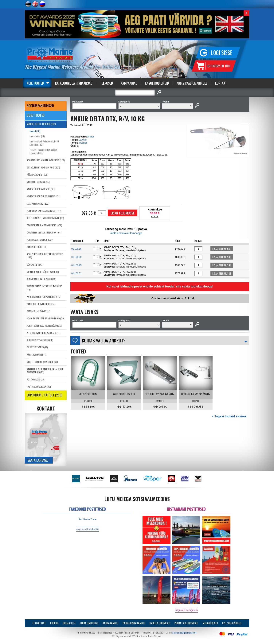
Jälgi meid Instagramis (186, 610)
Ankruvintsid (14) (37, 136)
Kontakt (221, 83)
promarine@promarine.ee (184, 632)
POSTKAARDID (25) (36, 379)
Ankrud (91, 137)
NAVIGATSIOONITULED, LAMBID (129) (43, 196)
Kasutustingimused (160, 623)
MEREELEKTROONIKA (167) (38, 182)
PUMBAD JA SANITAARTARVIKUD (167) (44, 211)
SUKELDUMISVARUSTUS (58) (40, 340)
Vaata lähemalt (39, 460)
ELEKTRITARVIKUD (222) (38, 204)
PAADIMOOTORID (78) (37, 247)
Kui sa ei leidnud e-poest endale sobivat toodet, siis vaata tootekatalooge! (160, 286)
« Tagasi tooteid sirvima (229, 416)
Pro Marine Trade (88, 519)
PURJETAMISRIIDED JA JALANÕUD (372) (45, 326)
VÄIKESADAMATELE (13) (37, 355)
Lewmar (82, 140)
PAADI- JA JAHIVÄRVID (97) (39, 311)
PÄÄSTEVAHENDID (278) (37, 175)
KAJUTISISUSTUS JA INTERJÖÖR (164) (44, 232)
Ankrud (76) (35, 131)
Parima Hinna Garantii (134, 623)
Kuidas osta (69, 623)
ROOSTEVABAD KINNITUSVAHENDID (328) (46, 160)
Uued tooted (36, 115)
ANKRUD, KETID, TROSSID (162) (41, 124)
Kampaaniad (129, 83)
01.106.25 (76, 265)
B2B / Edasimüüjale (232, 623)
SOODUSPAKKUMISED (40, 106)
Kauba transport (89, 623)
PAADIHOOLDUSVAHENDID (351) (41, 304)
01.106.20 (76, 257)
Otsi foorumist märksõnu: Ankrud (173, 298)
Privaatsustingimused (186, 623)
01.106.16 (76, 249)
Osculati (83, 143)
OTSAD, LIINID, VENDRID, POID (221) (43, 167)
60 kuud (155, 217)
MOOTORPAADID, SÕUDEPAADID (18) (43, 272)
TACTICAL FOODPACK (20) (39, 387)
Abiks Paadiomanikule (192, 83)
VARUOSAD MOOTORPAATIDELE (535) (44, 297)
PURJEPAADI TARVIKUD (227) (40, 240)
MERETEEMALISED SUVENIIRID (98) (42, 362)
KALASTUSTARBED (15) (37, 347)
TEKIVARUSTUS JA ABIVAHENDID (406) (44, 225)
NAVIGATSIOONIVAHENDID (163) (41, 189)
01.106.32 (76, 273)
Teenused (106, 83)
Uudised (54, 623)
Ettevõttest (39, 623)
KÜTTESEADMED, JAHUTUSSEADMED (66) (45, 218)
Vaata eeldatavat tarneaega (126, 233)
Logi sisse (222, 53)
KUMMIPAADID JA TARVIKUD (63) (41, 279)
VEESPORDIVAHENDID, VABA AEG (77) (43, 333)
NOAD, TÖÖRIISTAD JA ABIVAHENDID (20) (46, 318)
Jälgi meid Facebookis (88, 529)
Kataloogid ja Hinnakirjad (74, 83)
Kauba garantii (110, 623)
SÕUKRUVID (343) (35, 265)
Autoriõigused (210, 623)
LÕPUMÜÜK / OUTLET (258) (44, 395)
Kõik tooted (35, 83)
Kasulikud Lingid (157, 83)
